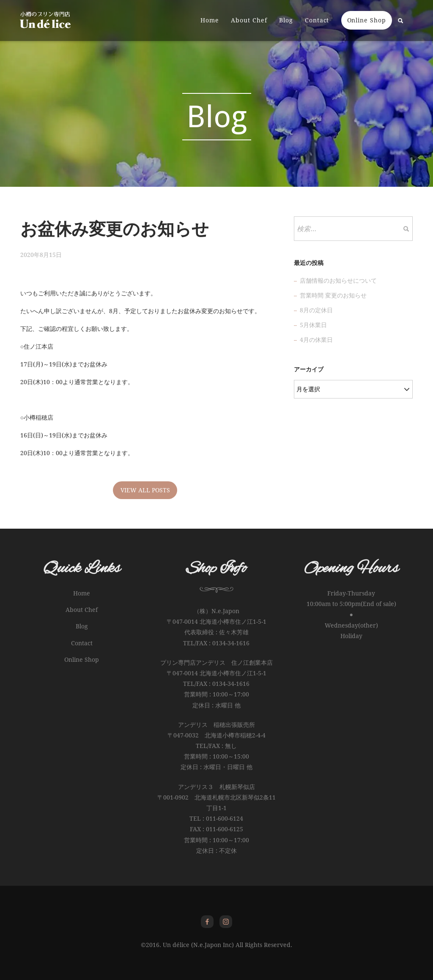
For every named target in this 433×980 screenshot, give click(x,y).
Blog (286, 21)
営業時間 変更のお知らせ (333, 295)
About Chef (249, 21)
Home (209, 21)
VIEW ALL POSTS (145, 490)
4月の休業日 (316, 340)
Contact (317, 21)
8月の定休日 (316, 310)
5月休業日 (313, 325)
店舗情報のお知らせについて (338, 281)
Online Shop (366, 21)
